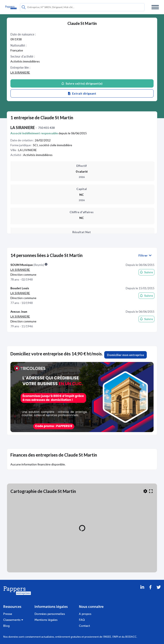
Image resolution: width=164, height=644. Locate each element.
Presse (8, 614)
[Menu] (155, 7)
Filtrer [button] (145, 255)
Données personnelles (50, 614)
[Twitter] (159, 593)
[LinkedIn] (142, 593)
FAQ (82, 620)
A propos (85, 614)
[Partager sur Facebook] (150, 593)
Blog (6, 626)
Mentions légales (46, 620)
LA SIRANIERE (20, 72)
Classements (13, 620)
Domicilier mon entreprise (125, 355)
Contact (84, 626)
